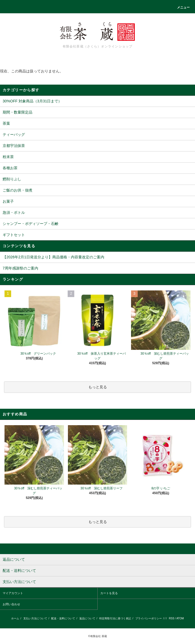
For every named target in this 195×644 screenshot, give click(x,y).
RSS (172, 618)
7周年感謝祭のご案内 (20, 268)
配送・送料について (63, 618)
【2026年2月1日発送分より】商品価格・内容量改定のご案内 (53, 257)
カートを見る (109, 593)
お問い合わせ (11, 604)
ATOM (180, 618)
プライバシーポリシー (149, 618)
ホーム (15, 618)
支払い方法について (35, 618)
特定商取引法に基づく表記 (115, 618)
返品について (87, 618)
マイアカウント (13, 593)
